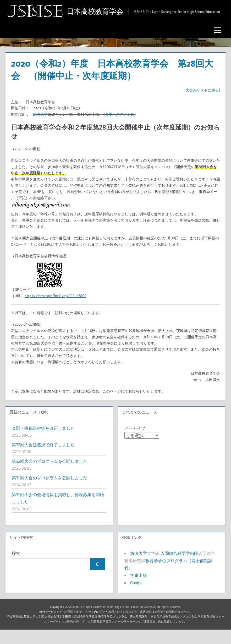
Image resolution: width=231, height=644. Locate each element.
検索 (16, 568)
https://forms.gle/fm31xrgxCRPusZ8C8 (56, 310)
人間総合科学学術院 (179, 568)
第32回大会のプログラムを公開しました (49, 476)
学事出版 (139, 590)
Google (136, 597)
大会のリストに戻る (202, 105)
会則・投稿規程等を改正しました (43, 443)
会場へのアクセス (120, 129)
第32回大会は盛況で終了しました (43, 459)
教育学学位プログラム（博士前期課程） (124, 631)
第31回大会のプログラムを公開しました (49, 492)
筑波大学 (40, 129)
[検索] (97, 579)
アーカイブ (135, 443)
